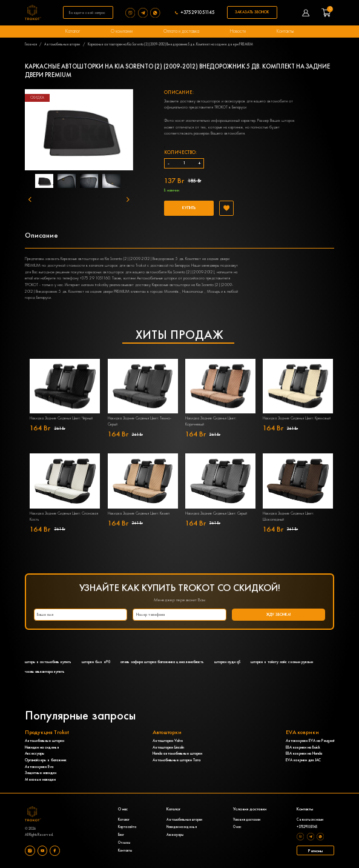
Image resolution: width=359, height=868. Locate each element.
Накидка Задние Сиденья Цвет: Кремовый (297, 418)
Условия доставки (247, 820)
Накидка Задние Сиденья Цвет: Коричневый (211, 421)
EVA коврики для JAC (303, 760)
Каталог (73, 31)
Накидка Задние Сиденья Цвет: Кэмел (139, 513)
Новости (238, 31)
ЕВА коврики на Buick (303, 747)
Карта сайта (127, 827)
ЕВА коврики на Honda (304, 753)
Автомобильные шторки (62, 44)
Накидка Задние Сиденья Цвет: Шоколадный (288, 516)
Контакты (285, 31)
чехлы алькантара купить (45, 672)
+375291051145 (198, 13)
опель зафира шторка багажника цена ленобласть (162, 662)
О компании (122, 31)
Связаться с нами (310, 820)
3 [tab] (90, 185)
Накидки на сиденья (42, 747)
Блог (121, 835)
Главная (31, 44)
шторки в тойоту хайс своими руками (282, 662)
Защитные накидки (41, 773)
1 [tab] (53, 185)
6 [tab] (81, 197)
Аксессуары (35, 753)
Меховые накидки (40, 780)
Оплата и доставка (181, 31)
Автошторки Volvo (168, 741)
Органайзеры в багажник (46, 760)
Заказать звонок (252, 12)
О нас (237, 827)
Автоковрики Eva (39, 767)
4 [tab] (108, 185)
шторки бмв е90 (96, 662)
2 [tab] (71, 185)
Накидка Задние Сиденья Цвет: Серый (216, 513)
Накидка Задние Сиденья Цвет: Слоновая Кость (64, 516)
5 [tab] (126, 185)
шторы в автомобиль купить (48, 662)
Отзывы (124, 843)
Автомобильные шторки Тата (176, 760)
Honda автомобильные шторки (177, 753)
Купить (189, 208)
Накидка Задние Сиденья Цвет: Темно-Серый (140, 421)
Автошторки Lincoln (168, 747)
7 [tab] (99, 197)
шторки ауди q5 (228, 662)
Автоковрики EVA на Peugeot (310, 741)
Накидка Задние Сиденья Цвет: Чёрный (61, 418)
